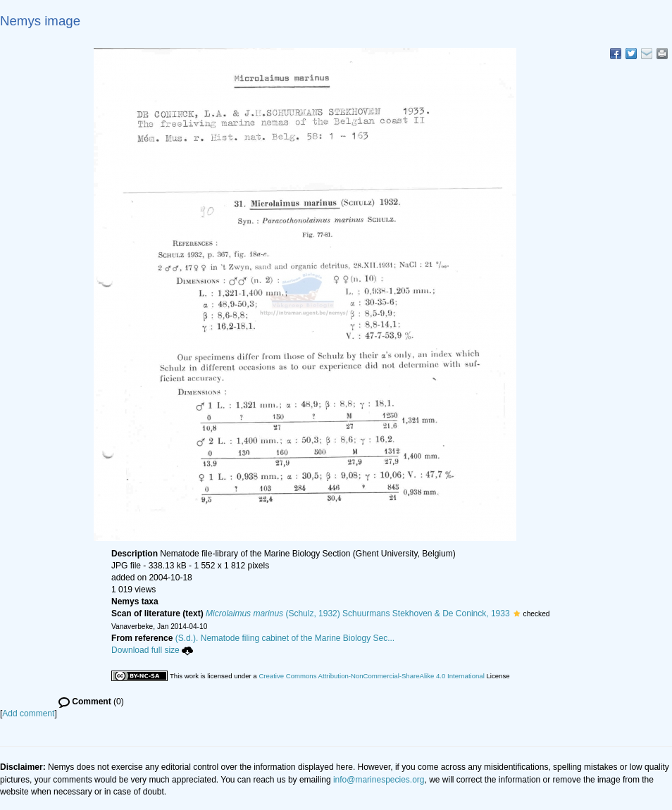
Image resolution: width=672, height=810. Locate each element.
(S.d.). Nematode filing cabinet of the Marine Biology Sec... (285, 638)
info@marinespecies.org (379, 780)
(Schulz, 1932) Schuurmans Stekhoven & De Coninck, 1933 (358, 613)
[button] (517, 613)
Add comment (28, 714)
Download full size (152, 650)
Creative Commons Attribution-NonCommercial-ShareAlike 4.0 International (371, 676)
